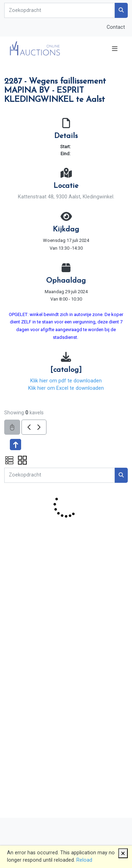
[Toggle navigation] (115, 49)
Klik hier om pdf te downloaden (66, 381)
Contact (116, 27)
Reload (84, 860)
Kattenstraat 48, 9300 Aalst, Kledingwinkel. (66, 197)
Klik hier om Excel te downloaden (66, 388)
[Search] (59, 10)
